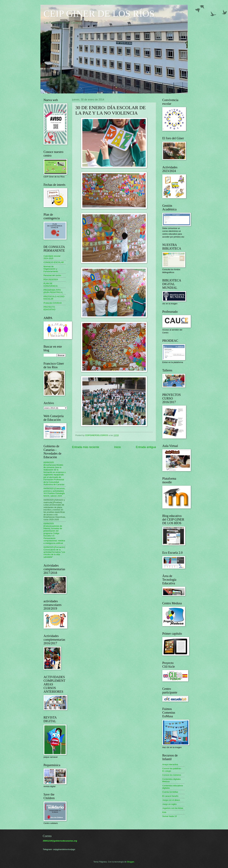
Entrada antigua (146, 447)
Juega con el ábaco (171, 800)
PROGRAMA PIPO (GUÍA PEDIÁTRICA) (53, 291)
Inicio (117, 447)
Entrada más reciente (86, 447)
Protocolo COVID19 (52, 303)
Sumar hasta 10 (169, 816)
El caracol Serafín (170, 796)
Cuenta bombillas (170, 792)
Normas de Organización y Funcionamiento (51, 269)
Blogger (131, 862)
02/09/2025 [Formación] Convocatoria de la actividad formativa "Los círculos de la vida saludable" (54, 552)
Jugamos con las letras (173, 808)
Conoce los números (172, 775)
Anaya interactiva (170, 764)
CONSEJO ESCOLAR (54, 262)
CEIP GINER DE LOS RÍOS (99, 14)
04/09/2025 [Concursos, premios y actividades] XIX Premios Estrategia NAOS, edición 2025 (54, 492)
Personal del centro (52, 275)
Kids (164, 812)
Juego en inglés (169, 804)
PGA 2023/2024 (51, 279)
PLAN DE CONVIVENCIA (51, 285)
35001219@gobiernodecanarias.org (60, 841)
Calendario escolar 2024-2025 (52, 257)
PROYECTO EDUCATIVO (49, 308)
